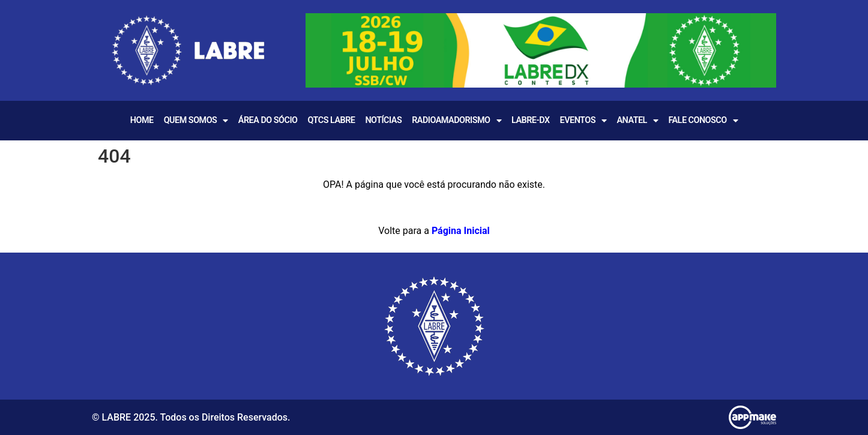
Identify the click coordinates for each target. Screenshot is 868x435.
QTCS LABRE (331, 120)
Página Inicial (461, 231)
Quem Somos (196, 121)
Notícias (383, 120)
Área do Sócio (268, 120)
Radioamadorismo (457, 121)
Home (142, 120)
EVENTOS (583, 121)
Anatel (637, 121)
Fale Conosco (703, 121)
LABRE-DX (531, 120)
